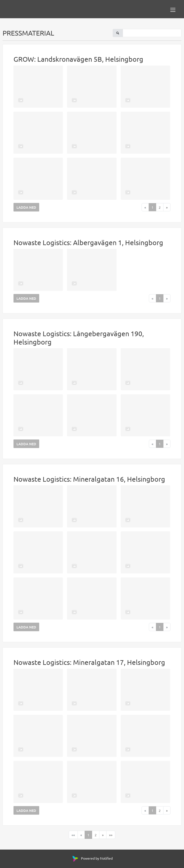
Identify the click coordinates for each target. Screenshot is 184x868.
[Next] (167, 207)
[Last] (111, 835)
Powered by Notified (92, 858)
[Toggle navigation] (173, 10)
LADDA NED (26, 207)
